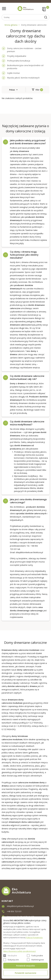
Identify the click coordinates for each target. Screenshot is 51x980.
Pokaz (12, 90)
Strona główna (11, 25)
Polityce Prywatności (34, 937)
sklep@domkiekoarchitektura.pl (29, 552)
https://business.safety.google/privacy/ (20, 951)
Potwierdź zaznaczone (26, 973)
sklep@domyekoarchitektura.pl (20, 906)
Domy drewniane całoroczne (34, 25)
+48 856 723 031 (14, 911)
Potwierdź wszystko (26, 966)
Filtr (38, 90)
